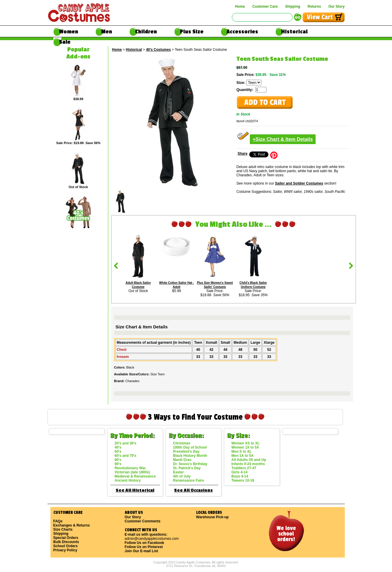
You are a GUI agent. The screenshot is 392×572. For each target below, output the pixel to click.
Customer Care (265, 6)
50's (118, 452)
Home (240, 6)
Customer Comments (143, 521)
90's (118, 464)
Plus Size (192, 32)
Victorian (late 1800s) (132, 472)
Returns (314, 6)
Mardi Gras (182, 460)
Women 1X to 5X (245, 447)
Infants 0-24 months (248, 464)
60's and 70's (126, 456)
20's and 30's (126, 443)
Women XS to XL (246, 443)
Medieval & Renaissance (135, 476)
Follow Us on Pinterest (144, 547)
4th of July (182, 476)
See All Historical (135, 490)
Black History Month (190, 456)
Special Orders (66, 538)
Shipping (292, 6)
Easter (179, 472)
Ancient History (128, 480)
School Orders (66, 546)
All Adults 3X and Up (249, 460)
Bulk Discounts (66, 542)
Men (107, 32)
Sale (65, 42)
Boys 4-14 (240, 476)
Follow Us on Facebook (145, 543)
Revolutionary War (130, 468)
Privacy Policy (65, 550)
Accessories (242, 32)
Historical (294, 32)
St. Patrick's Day (187, 468)
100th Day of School (190, 447)
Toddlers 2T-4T (244, 468)
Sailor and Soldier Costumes (299, 183)
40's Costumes (158, 50)
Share (243, 154)
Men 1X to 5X (243, 456)
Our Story (336, 6)
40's (118, 447)
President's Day (186, 452)
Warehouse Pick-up (213, 517)
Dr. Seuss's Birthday (190, 464)
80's (118, 460)
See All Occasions (193, 490)
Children (146, 32)
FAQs (58, 521)
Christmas (182, 443)
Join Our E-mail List (141, 551)
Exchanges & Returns (72, 525)
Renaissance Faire (189, 480)
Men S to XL (242, 452)
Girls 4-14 (240, 472)
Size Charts (63, 529)
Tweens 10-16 (243, 480)
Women (69, 32)
